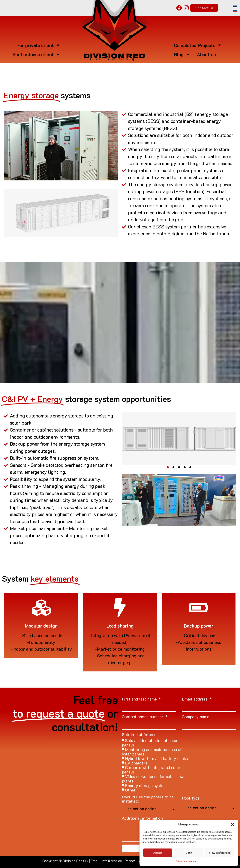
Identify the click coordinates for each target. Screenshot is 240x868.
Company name (196, 717)
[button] (232, 824)
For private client (39, 45)
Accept (158, 853)
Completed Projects (198, 45)
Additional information (142, 818)
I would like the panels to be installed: (148, 799)
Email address (195, 699)
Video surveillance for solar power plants (154, 779)
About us (206, 54)
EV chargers (136, 763)
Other (130, 790)
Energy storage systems (147, 785)
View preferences (220, 853)
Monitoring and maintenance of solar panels (152, 752)
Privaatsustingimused (187, 861)
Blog (182, 54)
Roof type (191, 798)
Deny (189, 853)
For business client (37, 54)
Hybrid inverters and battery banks (156, 758)
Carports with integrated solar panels (151, 770)
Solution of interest (140, 735)
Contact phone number (143, 717)
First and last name (140, 699)
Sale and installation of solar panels (150, 743)
